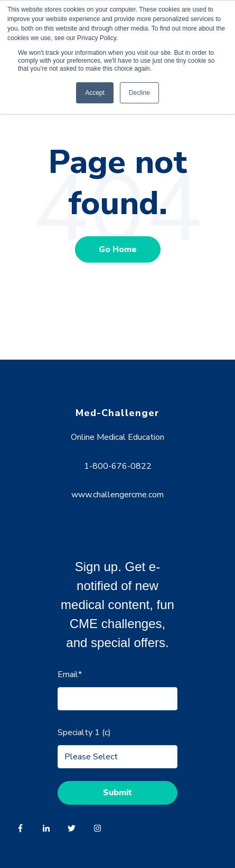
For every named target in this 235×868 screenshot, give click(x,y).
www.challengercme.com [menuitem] (117, 495)
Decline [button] (139, 93)
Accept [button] (95, 93)
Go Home (118, 249)
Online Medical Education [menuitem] (117, 437)
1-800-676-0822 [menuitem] (118, 466)
